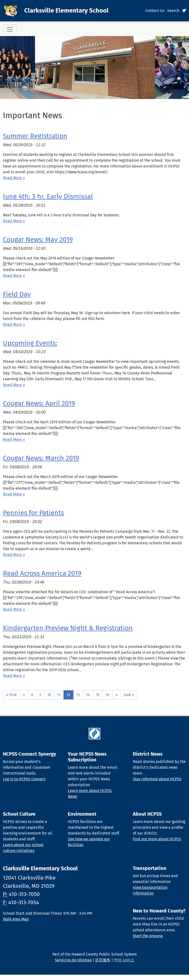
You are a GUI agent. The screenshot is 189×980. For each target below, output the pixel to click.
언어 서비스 (124, 960)
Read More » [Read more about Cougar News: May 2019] (14, 276)
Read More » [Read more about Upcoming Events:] (14, 385)
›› (117, 695)
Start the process (148, 936)
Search (173, 11)
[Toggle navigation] (10, 29)
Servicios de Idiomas (73, 960)
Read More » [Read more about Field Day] (14, 324)
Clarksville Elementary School (66, 11)
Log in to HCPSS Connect (24, 779)
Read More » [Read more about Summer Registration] (14, 178)
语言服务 (103, 960)
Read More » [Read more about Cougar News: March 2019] (14, 494)
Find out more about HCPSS (157, 839)
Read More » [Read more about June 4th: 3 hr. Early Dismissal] (14, 221)
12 (68, 695)
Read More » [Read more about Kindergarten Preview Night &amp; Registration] (14, 676)
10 (49, 695)
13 (78, 695)
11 (59, 695)
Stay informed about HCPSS (157, 779)
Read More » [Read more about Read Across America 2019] (14, 609)
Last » (129, 695)
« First (11, 695)
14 (88, 695)
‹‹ (24, 695)
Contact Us (155, 11)
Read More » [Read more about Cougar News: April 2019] (14, 439)
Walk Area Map (16, 919)
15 (98, 695)
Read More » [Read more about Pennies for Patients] (14, 555)
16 (108, 695)
